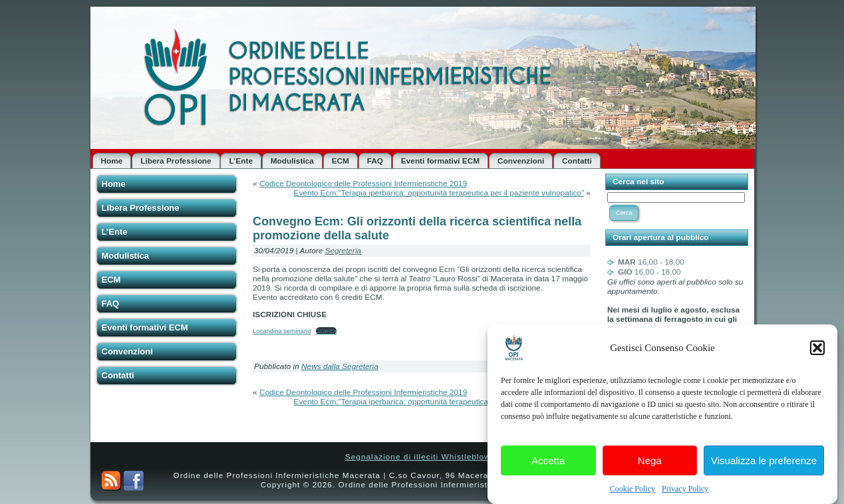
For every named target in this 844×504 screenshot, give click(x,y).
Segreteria (344, 251)
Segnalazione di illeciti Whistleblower (422, 457)
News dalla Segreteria (340, 366)
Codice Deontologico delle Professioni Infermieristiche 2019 (363, 184)
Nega (650, 461)
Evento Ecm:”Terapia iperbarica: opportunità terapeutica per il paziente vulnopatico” (439, 193)
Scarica (327, 331)
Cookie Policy (633, 489)
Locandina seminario (282, 331)
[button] (817, 348)
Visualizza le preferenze (764, 461)
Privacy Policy (685, 489)
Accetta (548, 461)
